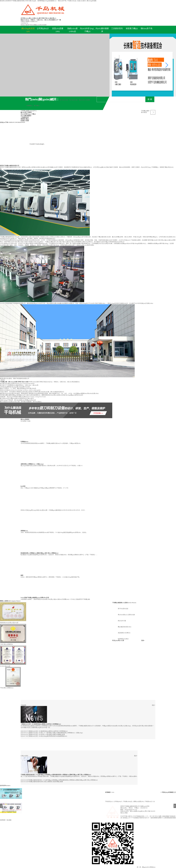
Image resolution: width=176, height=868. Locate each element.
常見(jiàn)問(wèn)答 (118, 640)
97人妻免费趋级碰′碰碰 (169, 818)
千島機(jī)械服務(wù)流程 (120, 603)
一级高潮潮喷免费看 (155, 818)
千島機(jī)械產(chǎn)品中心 (29, 111)
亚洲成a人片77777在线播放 (131, 818)
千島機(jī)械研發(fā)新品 (145, 112)
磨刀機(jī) (37, 106)
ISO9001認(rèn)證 (5, 666)
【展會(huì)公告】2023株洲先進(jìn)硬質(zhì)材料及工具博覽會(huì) (41, 724)
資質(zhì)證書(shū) (58, 30)
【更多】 (3, 380)
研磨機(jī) (29, 106)
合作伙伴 (3, 786)
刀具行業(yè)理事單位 (6, 644)
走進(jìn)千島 (4, 122)
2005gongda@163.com (131, 810)
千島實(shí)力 (149, 801)
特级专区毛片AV (144, 818)
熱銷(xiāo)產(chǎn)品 (73, 30)
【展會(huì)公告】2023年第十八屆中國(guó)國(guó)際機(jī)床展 (46, 734)
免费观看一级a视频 (6, 820)
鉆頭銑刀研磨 (25, 121)
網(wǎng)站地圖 (92, 1)
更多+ (143, 640)
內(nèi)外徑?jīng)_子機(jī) (87, 30)
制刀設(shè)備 (74, 100)
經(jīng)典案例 (25, 419)
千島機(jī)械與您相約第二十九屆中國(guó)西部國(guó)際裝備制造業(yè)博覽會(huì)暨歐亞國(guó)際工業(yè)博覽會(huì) (56, 775)
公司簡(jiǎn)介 (43, 28)
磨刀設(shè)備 (64, 100)
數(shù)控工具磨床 (85, 100)
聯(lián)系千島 (62, 1)
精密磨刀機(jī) (132, 28)
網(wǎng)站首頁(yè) (28, 30)
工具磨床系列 (117, 28)
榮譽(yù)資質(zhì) (5, 601)
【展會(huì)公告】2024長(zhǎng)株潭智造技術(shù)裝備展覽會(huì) (47, 736)
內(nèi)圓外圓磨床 (102, 30)
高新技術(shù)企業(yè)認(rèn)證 (9, 623)
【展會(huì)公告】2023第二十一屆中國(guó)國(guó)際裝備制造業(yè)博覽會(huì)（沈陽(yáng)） (56, 733)
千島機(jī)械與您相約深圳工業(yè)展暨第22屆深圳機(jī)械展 (45, 782)
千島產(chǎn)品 (72, 1)
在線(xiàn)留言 (82, 1)
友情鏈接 (108, 792)
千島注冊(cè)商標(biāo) (7, 688)
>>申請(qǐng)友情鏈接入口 (168, 792)
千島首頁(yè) (109, 801)
